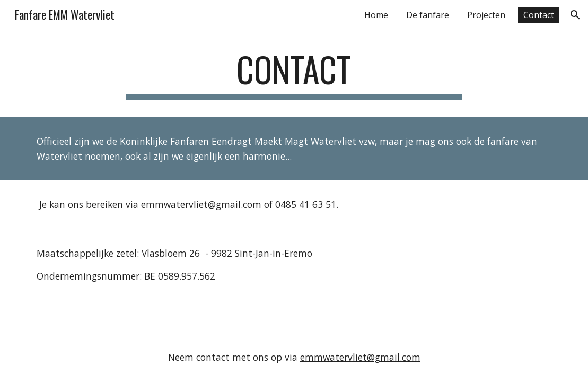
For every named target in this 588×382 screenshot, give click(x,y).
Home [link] (376, 15)
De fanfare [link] (428, 15)
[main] (294, 75)
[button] (575, 15)
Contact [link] (539, 15)
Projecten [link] (486, 15)
